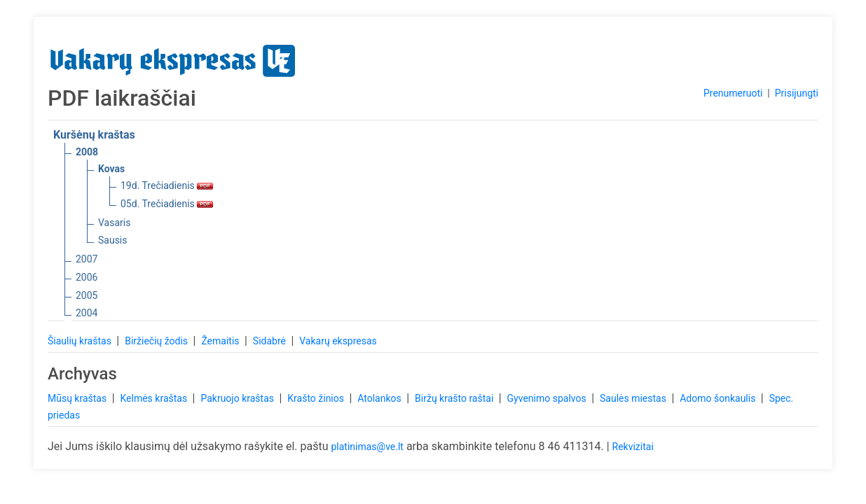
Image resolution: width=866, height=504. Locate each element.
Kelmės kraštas (154, 398)
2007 (87, 259)
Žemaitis (221, 341)
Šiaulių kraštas (81, 341)
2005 (87, 295)
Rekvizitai (633, 447)
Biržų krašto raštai (455, 398)
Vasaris (114, 223)
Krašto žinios (317, 398)
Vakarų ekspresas (338, 341)
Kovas (111, 169)
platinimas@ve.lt (367, 447)
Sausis (113, 240)
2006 (87, 277)
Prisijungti (797, 93)
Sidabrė (271, 341)
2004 (87, 313)
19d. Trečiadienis (167, 185)
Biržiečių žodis (157, 341)
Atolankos (380, 398)
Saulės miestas (634, 398)
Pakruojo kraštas (238, 398)
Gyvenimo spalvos (548, 398)
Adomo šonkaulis (719, 398)
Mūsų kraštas (78, 398)
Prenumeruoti (733, 93)
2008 (87, 152)
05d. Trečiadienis (167, 204)
